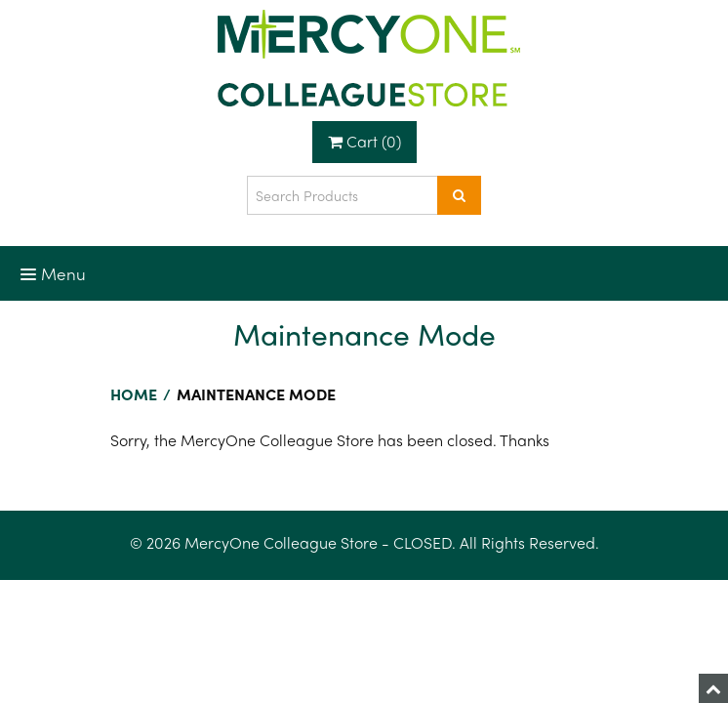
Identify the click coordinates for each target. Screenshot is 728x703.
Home (134, 394)
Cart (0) (364, 141)
